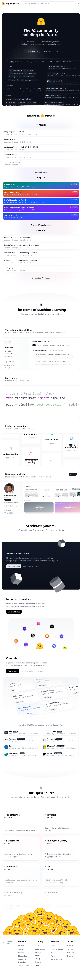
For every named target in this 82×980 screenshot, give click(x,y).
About (37, 946)
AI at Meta (52, 731)
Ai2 (10, 731)
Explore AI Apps (32, 51)
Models (21, 946)
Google (50, 739)
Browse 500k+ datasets (41, 278)
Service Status (56, 959)
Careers (38, 962)
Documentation (57, 949)
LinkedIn (71, 952)
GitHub (70, 946)
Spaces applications (18, 665)
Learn (53, 946)
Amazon (13, 739)
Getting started (14, 566)
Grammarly (14, 753)
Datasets (22, 949)
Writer (50, 753)
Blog (53, 952)
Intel (11, 746)
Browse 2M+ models (51, 51)
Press (37, 965)
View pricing (13, 671)
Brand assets (40, 949)
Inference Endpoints (31, 663)
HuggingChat (23, 965)
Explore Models (14, 612)
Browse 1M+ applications (41, 225)
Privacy (37, 958)
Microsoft (51, 746)
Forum (53, 956)
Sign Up (73, 474)
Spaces (21, 952)
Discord (70, 956)
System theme (7, 942)
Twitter (70, 949)
